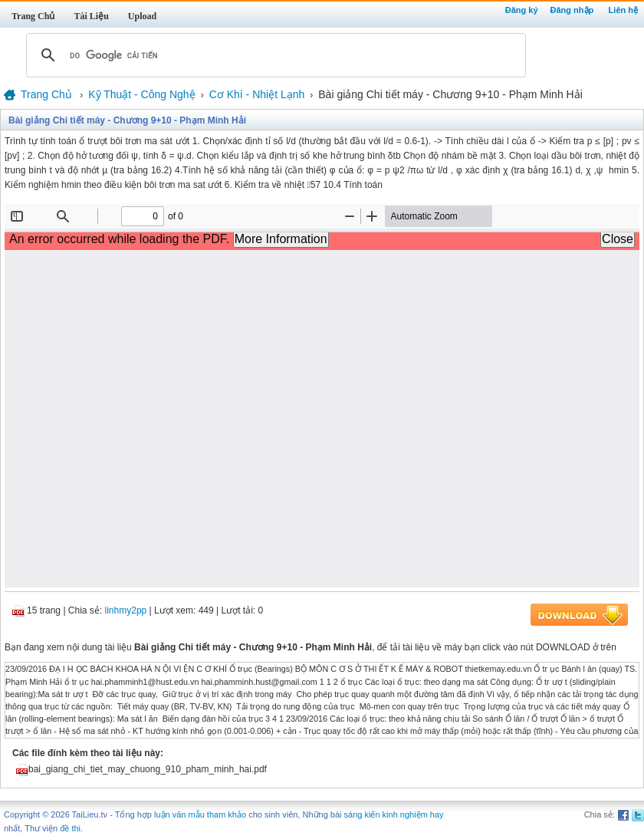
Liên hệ (623, 10)
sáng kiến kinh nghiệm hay (394, 814)
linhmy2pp (126, 610)
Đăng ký (522, 10)
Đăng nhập (572, 10)
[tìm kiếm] (274, 55)
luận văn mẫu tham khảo (200, 814)
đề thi (70, 828)
